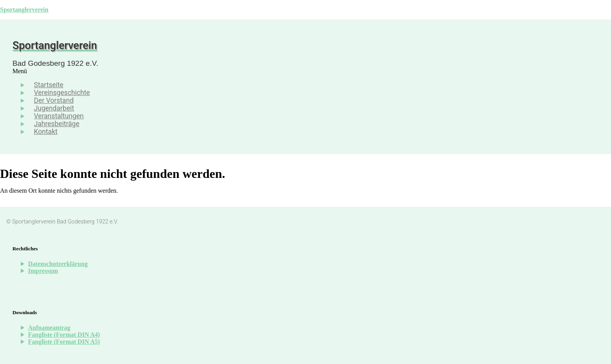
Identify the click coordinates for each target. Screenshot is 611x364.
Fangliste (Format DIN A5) (64, 342)
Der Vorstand (54, 100)
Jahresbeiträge (57, 124)
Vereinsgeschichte (62, 93)
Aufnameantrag (49, 328)
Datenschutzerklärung (58, 264)
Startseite (49, 85)
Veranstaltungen (59, 116)
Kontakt (46, 132)
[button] (232, 71)
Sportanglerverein (24, 10)
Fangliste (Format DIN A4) (64, 335)
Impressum (43, 271)
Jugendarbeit (54, 108)
